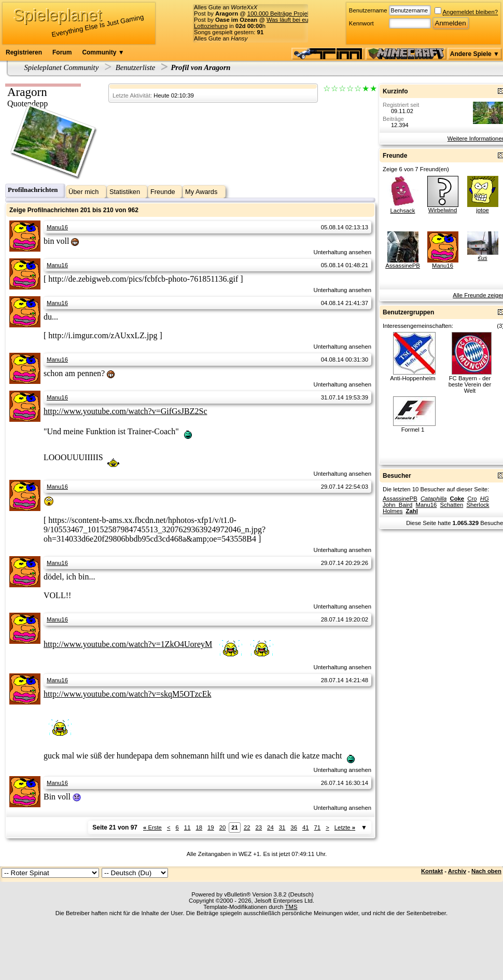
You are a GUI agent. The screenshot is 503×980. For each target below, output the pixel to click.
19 (211, 827)
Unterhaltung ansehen (343, 252)
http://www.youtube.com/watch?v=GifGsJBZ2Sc (125, 411)
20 (223, 827)
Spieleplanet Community (62, 67)
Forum (62, 52)
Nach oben (486, 871)
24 (270, 827)
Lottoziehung (211, 26)
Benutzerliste (136, 67)
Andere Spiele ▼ (475, 54)
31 (282, 827)
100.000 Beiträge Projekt (280, 13)
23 (259, 827)
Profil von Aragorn (200, 67)
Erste (152, 827)
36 (294, 827)
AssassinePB (403, 266)
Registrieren (24, 52)
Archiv (457, 871)
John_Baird (397, 505)
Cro (472, 499)
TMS (291, 907)
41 (306, 827)
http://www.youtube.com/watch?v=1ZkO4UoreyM (128, 644)
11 (187, 827)
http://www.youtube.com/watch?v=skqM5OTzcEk (127, 694)
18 (199, 827)
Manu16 (57, 227)
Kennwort (361, 23)
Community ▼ (103, 52)
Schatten (452, 505)
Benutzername (368, 10)
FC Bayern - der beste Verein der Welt (470, 384)
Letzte (345, 827)
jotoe (483, 210)
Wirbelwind (443, 210)
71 (318, 827)
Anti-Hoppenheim (413, 378)
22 (247, 827)
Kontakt (432, 871)
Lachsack (403, 211)
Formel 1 (413, 430)
